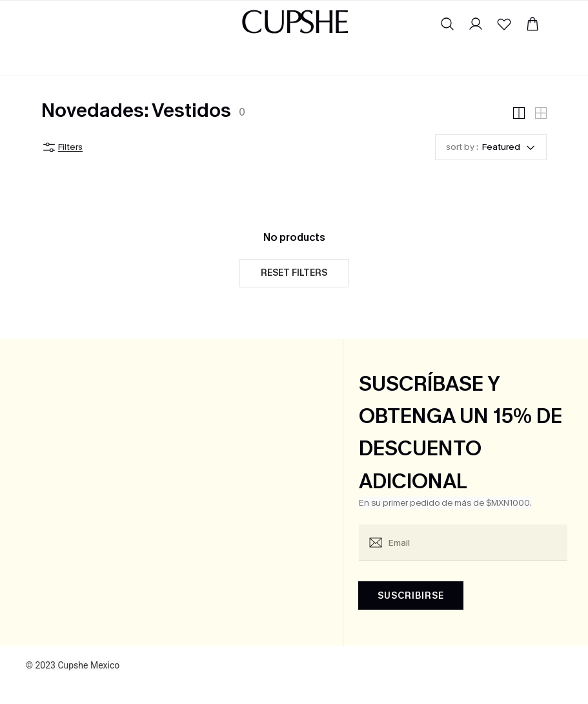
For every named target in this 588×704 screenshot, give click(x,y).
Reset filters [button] (294, 273)
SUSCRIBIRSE (411, 596)
